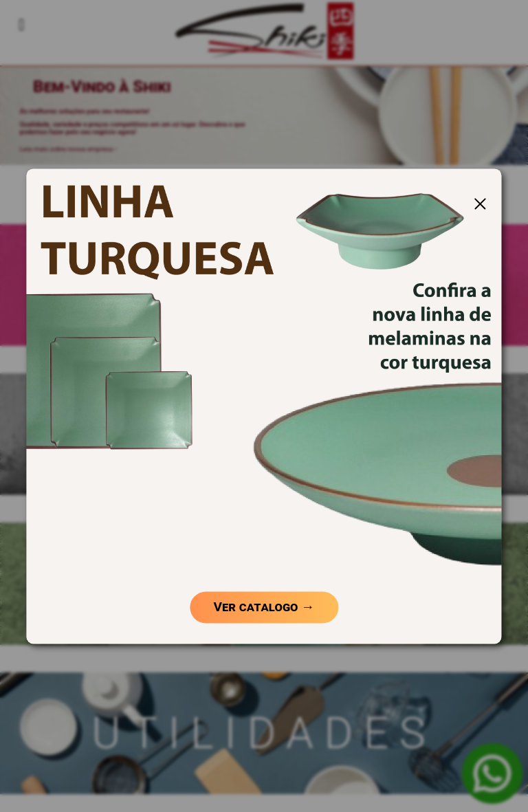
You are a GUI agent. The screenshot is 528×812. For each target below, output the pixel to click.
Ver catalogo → (264, 607)
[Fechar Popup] (480, 204)
